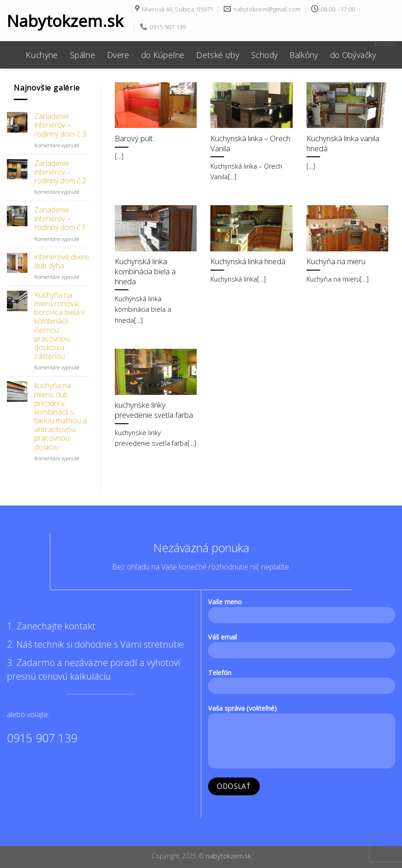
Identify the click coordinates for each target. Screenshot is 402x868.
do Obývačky (353, 55)
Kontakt (385, 44)
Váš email (302, 649)
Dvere (118, 55)
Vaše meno (302, 613)
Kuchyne (42, 55)
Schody (264, 55)
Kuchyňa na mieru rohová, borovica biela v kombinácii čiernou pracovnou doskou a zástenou (59, 326)
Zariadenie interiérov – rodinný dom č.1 (60, 219)
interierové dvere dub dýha (62, 261)
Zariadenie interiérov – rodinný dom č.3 (60, 125)
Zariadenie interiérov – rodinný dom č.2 (60, 172)
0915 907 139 (42, 738)
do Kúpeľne (163, 55)
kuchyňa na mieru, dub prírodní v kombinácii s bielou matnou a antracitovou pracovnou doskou (61, 416)
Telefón (302, 684)
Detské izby (218, 55)
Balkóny (304, 55)
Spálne (83, 55)
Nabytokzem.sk (64, 21)
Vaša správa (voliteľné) (302, 739)
